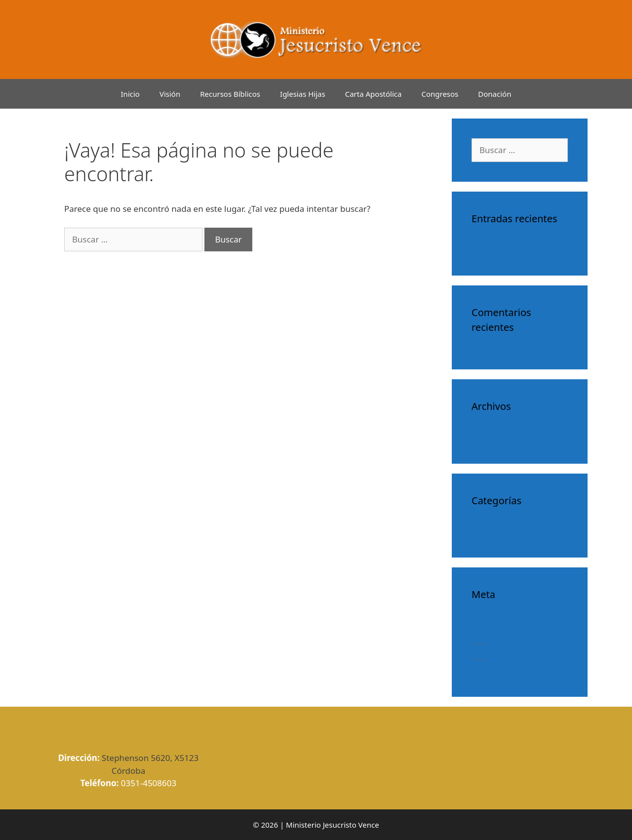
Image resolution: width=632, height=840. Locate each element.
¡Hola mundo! (498, 247)
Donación (494, 94)
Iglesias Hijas (303, 94)
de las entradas (510, 639)
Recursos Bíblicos (230, 94)
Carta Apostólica (374, 94)
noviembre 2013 (503, 435)
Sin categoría (497, 529)
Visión (170, 94)
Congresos (440, 94)
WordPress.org (501, 668)
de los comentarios (517, 653)
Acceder (487, 623)
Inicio (130, 94)
